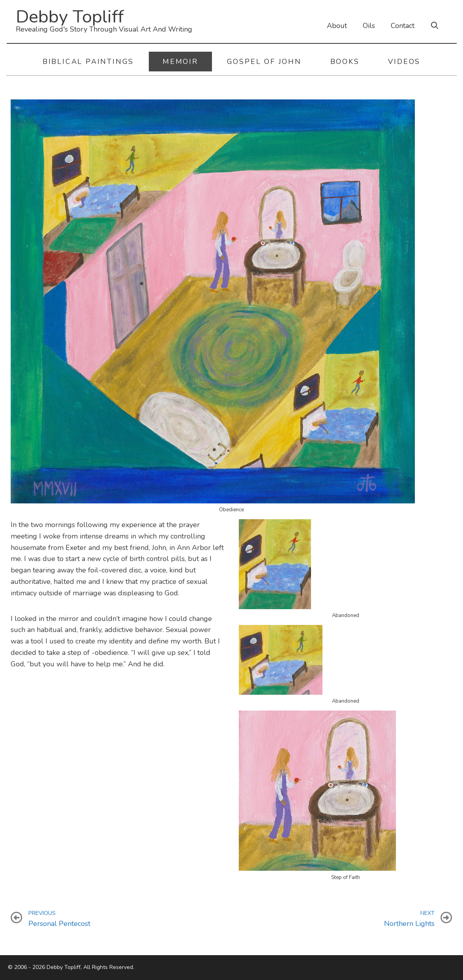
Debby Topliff (70, 17)
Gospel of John (264, 62)
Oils (369, 26)
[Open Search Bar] (435, 26)
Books (345, 62)
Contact (403, 26)
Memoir (180, 62)
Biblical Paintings (88, 62)
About (337, 26)
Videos (404, 62)
